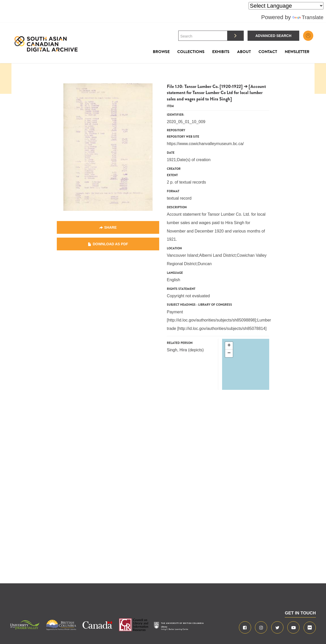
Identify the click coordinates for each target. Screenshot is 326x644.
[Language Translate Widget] (286, 6)
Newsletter (297, 52)
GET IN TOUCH (300, 613)
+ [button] (229, 346)
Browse (161, 52)
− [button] (229, 353)
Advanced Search (273, 36)
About (244, 52)
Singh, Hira (177, 350)
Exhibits (221, 52)
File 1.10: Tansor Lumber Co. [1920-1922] (205, 86)
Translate (307, 17)
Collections (191, 52)
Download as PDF (110, 244)
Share (110, 227)
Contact (268, 52)
